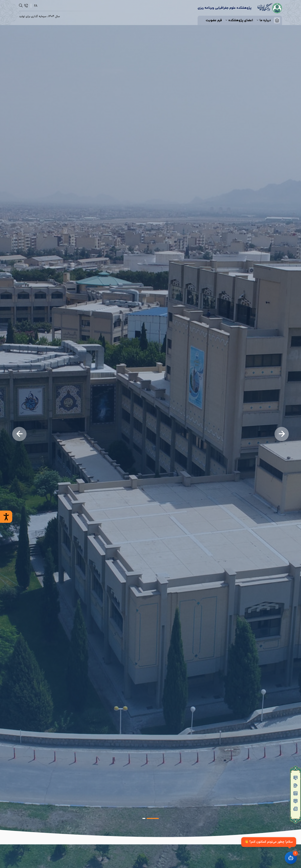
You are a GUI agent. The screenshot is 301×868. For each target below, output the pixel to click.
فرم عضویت (214, 20)
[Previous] (19, 434)
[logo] (270, 8)
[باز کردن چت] (291, 858)
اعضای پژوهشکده (239, 20)
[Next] (282, 434)
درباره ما (263, 20)
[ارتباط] (26, 6)
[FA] (36, 6)
